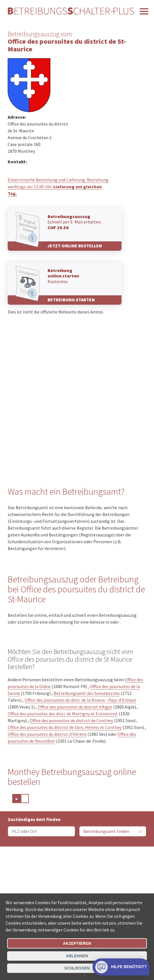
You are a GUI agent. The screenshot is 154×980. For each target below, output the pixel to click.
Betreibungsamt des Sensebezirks (87, 693)
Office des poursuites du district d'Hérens (47, 734)
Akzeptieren (77, 943)
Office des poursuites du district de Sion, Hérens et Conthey (65, 727)
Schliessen (77, 968)
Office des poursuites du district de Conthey (71, 720)
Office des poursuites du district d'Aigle (75, 707)
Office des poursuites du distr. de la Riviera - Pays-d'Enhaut (80, 700)
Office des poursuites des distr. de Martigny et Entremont (63, 714)
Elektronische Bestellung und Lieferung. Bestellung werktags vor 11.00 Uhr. (58, 187)
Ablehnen (77, 956)
